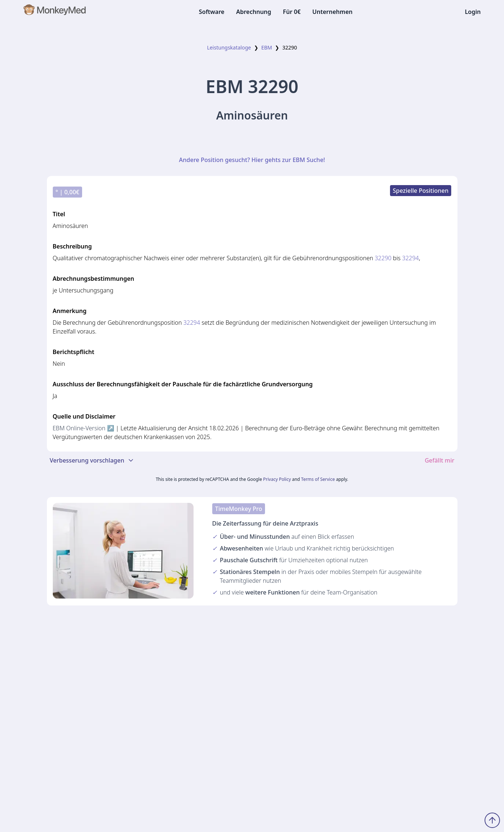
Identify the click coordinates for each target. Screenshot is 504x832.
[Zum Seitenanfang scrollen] (492, 820)
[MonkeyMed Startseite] (55, 12)
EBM (267, 47)
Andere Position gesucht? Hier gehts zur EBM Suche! (252, 160)
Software (211, 12)
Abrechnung (254, 12)
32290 (383, 258)
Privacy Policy (277, 479)
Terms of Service (318, 479)
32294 (411, 258)
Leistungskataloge (229, 47)
